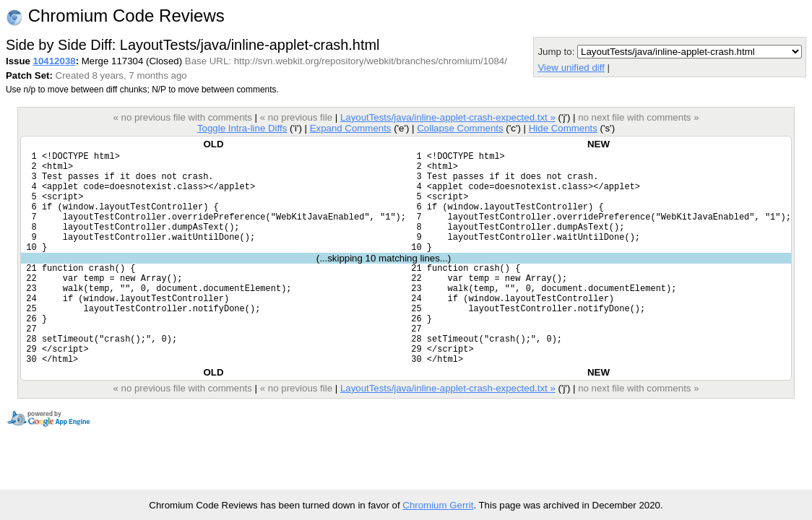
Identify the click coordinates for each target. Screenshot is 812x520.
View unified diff (571, 68)
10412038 (55, 61)
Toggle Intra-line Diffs (242, 128)
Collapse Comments (460, 128)
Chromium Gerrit (438, 505)
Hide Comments (563, 128)
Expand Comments (351, 128)
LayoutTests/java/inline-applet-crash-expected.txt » (448, 117)
